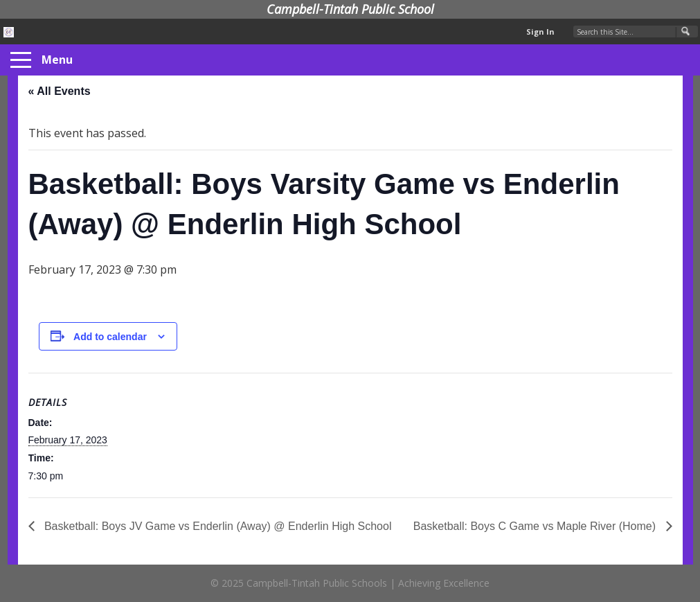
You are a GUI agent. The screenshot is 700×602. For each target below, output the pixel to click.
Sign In (540, 32)
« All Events (60, 91)
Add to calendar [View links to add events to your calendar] (110, 337)
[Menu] (21, 60)
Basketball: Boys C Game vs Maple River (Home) (536, 526)
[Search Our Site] (636, 32)
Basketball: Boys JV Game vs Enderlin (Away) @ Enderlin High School (217, 526)
